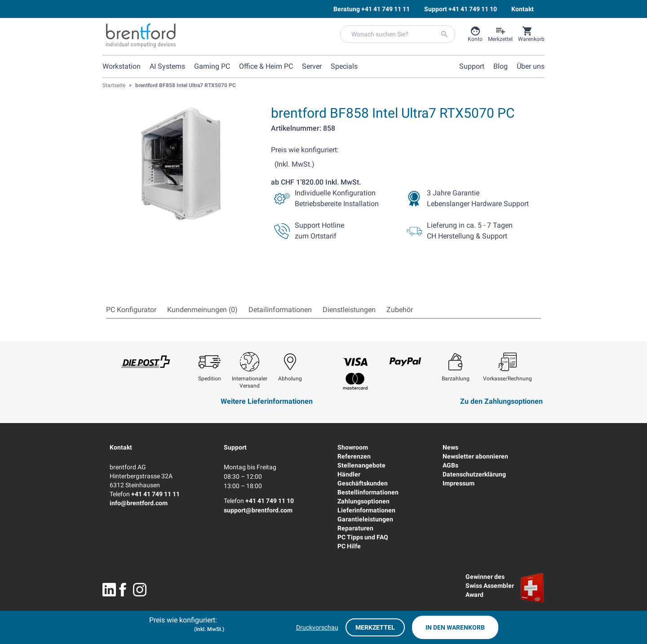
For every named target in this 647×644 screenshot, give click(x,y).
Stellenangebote (361, 465)
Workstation (122, 66)
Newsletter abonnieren (475, 456)
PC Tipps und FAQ (363, 537)
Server (312, 66)
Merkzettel (375, 627)
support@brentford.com (258, 510)
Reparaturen (355, 528)
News (450, 447)
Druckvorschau (317, 627)
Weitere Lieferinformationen (267, 401)
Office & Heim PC (266, 66)
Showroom (353, 447)
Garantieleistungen (365, 519)
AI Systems (167, 66)
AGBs (450, 465)
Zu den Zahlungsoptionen (501, 401)
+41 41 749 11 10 (270, 501)
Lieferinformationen (366, 510)
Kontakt (121, 447)
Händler (349, 474)
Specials (344, 66)
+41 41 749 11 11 (155, 494)
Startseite (114, 85)
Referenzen (354, 456)
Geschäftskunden (363, 483)
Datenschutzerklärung (474, 474)
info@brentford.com (139, 503)
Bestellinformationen (368, 492)
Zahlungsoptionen (363, 501)
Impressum (459, 483)
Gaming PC (212, 66)
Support (235, 447)
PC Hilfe (349, 546)
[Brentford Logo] (141, 35)
